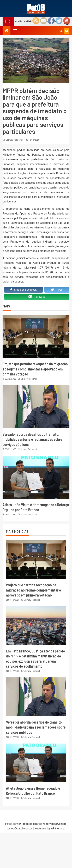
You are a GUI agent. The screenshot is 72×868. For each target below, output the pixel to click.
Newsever (41, 828)
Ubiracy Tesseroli (15, 140)
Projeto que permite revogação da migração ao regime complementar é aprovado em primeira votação (35, 369)
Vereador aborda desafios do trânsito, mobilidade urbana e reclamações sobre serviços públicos (32, 439)
